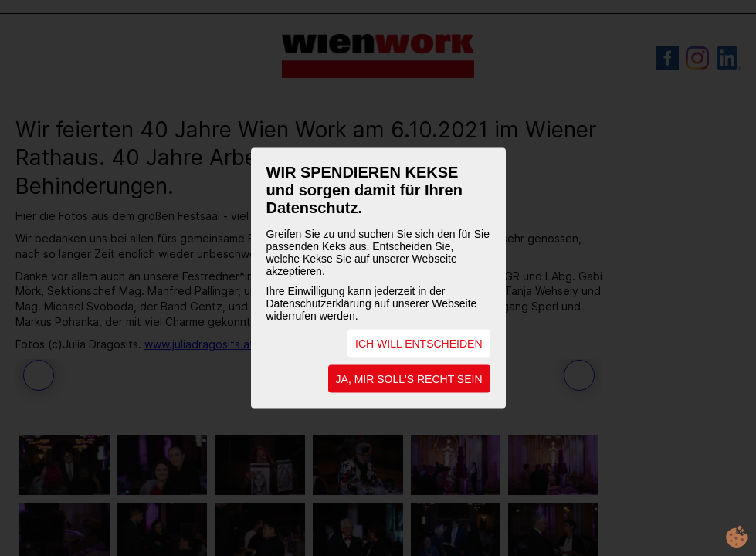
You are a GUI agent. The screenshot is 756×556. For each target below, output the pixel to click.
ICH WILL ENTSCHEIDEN (419, 344)
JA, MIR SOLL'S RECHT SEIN (409, 379)
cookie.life (737, 537)
